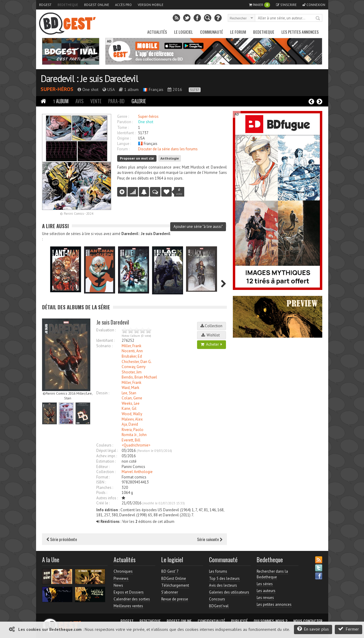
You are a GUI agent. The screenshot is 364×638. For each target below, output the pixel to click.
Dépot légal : (107, 451)
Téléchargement (175, 585)
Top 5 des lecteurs (224, 578)
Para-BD (116, 101)
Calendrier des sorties (132, 599)
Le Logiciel (183, 32)
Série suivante (210, 539)
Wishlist (211, 335)
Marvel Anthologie (137, 472)
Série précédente (62, 539)
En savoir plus (313, 629)
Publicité (239, 621)
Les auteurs (266, 591)
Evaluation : (106, 330)
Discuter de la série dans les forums (168, 149)
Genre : (123, 116)
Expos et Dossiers (129, 592)
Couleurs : (105, 445)
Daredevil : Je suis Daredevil (89, 78)
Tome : (123, 128)
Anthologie (170, 158)
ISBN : (101, 482)
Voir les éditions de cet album (135, 522)
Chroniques (123, 571)
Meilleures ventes (128, 606)
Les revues (265, 598)
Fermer (348, 629)
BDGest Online (97, 5)
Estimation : (106, 461)
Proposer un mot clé (137, 158)
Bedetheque (68, 5)
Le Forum (238, 32)
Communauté (212, 32)
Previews (121, 578)
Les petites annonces (300, 32)
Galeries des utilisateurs (229, 592)
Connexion (314, 5)
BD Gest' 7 (170, 571)
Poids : (102, 493)
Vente (96, 101)
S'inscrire (286, 5)
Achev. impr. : (107, 456)
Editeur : (103, 467)
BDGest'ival (219, 606)
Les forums (218, 571)
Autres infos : (107, 498)
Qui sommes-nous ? (271, 621)
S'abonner (170, 592)
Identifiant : (126, 133)
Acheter (211, 344)
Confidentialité (211, 621)
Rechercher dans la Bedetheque (272, 574)
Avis (79, 101)
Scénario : (104, 346)
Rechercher (318, 18)
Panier (260, 5)
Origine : (124, 138)
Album (61, 101)
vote (179, 192)
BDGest (45, 5)
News (118, 585)
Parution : (125, 122)
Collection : (106, 472)
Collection (211, 326)
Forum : (123, 149)
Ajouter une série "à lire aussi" (198, 227)
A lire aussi (55, 226)
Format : (103, 477)
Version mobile (151, 5)
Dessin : (103, 393)
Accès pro (123, 5)
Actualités (157, 32)
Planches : (105, 488)
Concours (217, 599)
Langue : (124, 144)
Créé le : (103, 503)
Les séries (265, 584)
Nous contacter (308, 621)
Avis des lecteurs (223, 585)
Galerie (139, 101)
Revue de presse (175, 599)
